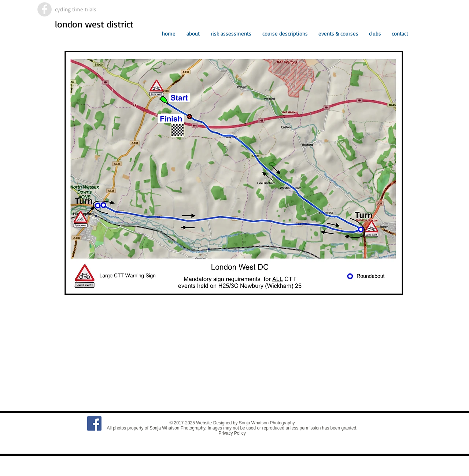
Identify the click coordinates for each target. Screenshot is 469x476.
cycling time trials (76, 9)
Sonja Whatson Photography (267, 423)
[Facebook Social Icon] (94, 423)
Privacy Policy (232, 433)
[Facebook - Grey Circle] (45, 9)
